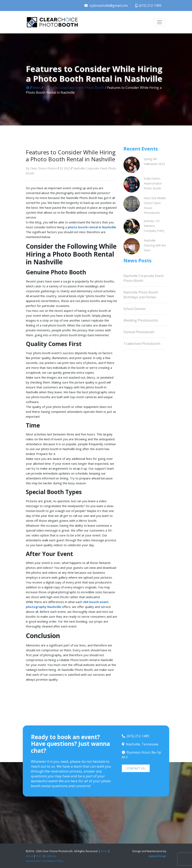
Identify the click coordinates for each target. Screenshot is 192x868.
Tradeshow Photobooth (142, 344)
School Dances (135, 309)
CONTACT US (136, 768)
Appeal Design (157, 856)
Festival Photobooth (139, 332)
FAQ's (39, 856)
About (29, 856)
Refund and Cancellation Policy (45, 861)
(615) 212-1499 (148, 5)
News (37, 88)
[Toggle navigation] (159, 22)
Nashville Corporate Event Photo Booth (74, 88)
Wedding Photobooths (141, 320)
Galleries (51, 856)
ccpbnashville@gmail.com (106, 5)
